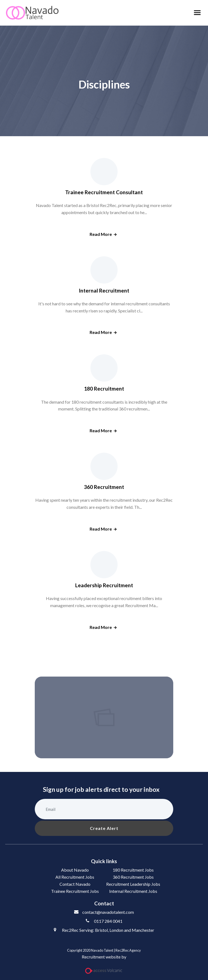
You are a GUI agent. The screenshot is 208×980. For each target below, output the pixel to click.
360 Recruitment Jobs (133, 877)
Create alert (104, 828)
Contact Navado (75, 884)
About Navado (75, 870)
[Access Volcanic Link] (104, 971)
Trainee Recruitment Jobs (75, 891)
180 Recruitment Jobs (133, 870)
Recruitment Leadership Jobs (133, 884)
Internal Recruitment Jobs (133, 891)
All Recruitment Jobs (75, 877)
